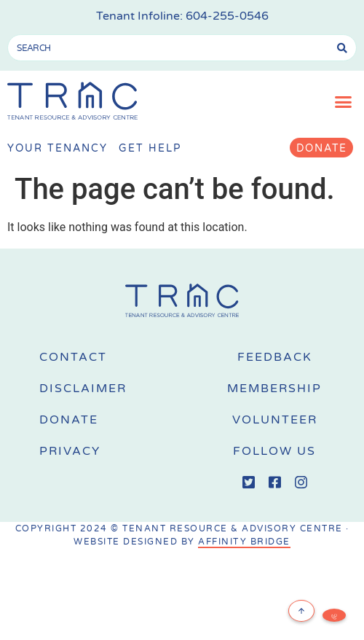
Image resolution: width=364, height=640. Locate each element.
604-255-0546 (227, 16)
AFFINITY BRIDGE (244, 542)
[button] (344, 102)
